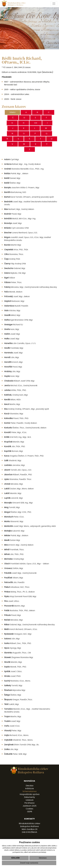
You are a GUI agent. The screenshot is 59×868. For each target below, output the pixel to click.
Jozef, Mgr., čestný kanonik (20, 573)
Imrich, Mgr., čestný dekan (19, 545)
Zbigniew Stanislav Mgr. (19, 657)
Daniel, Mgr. (12, 178)
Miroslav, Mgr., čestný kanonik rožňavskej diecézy (31, 287)
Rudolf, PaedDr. (16, 306)
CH (36, 123)
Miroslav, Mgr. (14, 484)
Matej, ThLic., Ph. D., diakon (19, 592)
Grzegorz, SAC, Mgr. (18, 634)
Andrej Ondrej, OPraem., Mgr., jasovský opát (27, 409)
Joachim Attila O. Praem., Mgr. (22, 188)
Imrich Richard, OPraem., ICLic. (21, 629)
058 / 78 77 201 (29, 840)
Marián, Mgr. (14, 442)
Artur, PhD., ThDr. (16, 250)
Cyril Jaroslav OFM (16, 228)
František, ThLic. (14, 550)
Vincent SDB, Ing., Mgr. (19, 503)
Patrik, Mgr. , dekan (16, 174)
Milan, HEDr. (13, 400)
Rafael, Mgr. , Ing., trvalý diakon (22, 164)
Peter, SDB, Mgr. (16, 754)
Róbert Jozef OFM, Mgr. (20, 381)
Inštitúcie (29, 789)
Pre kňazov (29, 803)
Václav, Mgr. (12, 311)
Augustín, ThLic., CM (17, 653)
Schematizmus (30, 791)
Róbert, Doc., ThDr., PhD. (18, 643)
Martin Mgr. (13, 245)
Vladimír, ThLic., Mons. (19, 740)
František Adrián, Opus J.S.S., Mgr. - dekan (27, 564)
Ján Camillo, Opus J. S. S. (20, 343)
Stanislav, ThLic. (14, 254)
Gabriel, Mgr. (15, 268)
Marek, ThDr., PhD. (15, 667)
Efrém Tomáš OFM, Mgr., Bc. (22, 745)
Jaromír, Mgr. (14, 498)
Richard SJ (14, 325)
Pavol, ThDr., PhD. (16, 418)
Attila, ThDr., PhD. (15, 390)
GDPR (30, 812)
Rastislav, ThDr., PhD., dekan (20, 611)
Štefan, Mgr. (12, 183)
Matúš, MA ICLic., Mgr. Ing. (20, 219)
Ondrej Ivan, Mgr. (16, 395)
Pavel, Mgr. (13, 214)
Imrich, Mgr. (14, 362)
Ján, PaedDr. (15, 582)
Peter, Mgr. (13, 731)
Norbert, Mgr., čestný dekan (19, 209)
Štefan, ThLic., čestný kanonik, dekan (25, 428)
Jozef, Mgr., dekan (17, 297)
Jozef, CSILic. (13, 671)
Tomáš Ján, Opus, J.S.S (18, 470)
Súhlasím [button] (15, 861)
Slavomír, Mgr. (14, 521)
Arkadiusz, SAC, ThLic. (17, 587)
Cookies (29, 809)
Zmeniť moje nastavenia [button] (29, 866)
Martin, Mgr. (12, 404)
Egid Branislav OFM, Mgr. (19, 320)
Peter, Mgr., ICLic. (16, 432)
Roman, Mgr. (14, 451)
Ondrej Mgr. (14, 559)
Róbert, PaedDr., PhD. (18, 475)
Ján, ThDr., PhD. (15, 446)
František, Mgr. (14, 348)
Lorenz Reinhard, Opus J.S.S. (21, 233)
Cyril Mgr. (12, 159)
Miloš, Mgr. (12, 315)
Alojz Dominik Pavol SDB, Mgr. (20, 596)
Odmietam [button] (43, 861)
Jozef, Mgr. (13, 223)
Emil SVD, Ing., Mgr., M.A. (18, 437)
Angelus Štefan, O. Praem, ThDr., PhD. (24, 456)
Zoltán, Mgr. (14, 568)
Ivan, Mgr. (12, 329)
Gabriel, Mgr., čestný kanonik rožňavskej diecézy (29, 625)
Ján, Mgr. (12, 357)
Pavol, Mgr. (13, 367)
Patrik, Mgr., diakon (16, 536)
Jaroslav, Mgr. (15, 465)
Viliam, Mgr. (14, 578)
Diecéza (30, 786)
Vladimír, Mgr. (13, 461)
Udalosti (30, 800)
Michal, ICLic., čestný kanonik (21, 386)
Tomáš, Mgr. (12, 507)
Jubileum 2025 (30, 806)
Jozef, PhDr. (13, 676)
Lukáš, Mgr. (12, 704)
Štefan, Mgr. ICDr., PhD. (18, 512)
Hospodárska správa (30, 794)
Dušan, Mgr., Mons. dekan (19, 489)
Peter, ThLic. (13, 282)
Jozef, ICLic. (12, 726)
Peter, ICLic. (14, 517)
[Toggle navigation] (54, 4)
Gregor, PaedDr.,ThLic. (18, 700)
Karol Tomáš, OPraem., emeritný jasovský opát (29, 197)
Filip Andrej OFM (15, 264)
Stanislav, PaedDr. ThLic (18, 479)
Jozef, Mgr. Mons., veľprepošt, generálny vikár (30, 526)
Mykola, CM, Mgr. (15, 273)
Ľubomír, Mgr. (15, 531)
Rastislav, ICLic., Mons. (17, 681)
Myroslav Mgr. (15, 690)
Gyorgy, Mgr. (13, 648)
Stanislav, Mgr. (14, 414)
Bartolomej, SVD (15, 192)
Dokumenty (29, 797)
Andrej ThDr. (12, 259)
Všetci (12, 112)
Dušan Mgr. (12, 540)
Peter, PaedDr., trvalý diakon (21, 423)
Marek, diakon (13, 292)
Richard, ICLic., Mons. (16, 735)
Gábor (10, 278)
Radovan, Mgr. (14, 301)
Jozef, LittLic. (12, 601)
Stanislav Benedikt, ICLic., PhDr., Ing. (24, 169)
